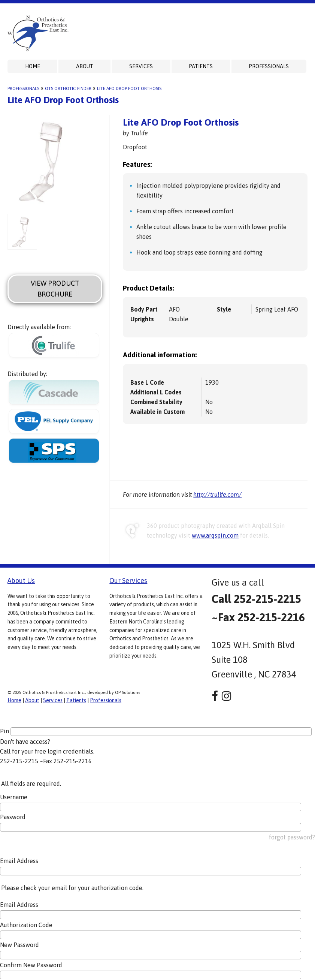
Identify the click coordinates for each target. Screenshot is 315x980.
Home (33, 66)
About (85, 66)
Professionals (269, 66)
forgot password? (292, 837)
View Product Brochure (55, 289)
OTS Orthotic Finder (68, 88)
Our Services (128, 581)
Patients (201, 66)
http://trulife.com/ (217, 494)
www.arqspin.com (215, 535)
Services (141, 66)
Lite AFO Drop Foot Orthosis (129, 88)
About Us (21, 581)
